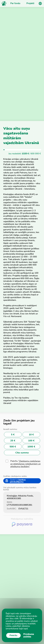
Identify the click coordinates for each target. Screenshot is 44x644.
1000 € (31, 447)
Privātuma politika (29, 635)
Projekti (30, 3)
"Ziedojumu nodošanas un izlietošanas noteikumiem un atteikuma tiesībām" (25, 464)
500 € (13, 447)
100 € (31, 441)
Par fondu (15, 3)
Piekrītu (25, 464)
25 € (13, 441)
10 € (31, 435)
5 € (13, 435)
